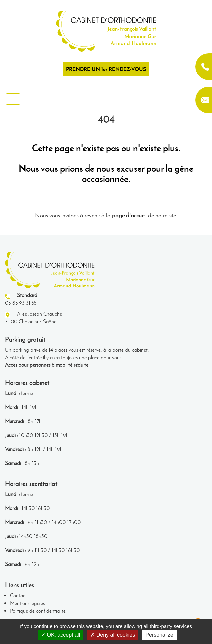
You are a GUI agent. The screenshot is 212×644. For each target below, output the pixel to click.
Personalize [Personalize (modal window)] (159, 635)
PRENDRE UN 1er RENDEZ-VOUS (106, 69)
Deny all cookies (113, 635)
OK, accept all (60, 635)
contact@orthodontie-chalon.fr (204, 100)
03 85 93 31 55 (204, 67)
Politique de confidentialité (38, 611)
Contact (18, 596)
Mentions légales (27, 603)
